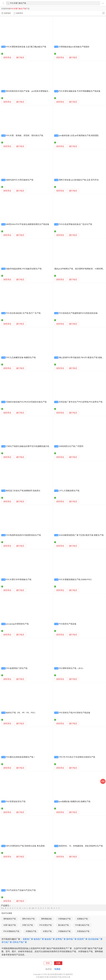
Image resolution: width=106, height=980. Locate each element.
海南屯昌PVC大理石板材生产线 (20, 180)
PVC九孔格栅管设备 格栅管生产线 (21, 358)
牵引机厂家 (7, 942)
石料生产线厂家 (20, 942)
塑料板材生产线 (10, 919)
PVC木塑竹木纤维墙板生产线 (19, 580)
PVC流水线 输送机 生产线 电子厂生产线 (23, 313)
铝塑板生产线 (82, 919)
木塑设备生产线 (83, 931)
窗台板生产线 (63, 925)
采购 (103, 781)
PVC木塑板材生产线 (11, 931)
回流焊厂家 (82, 939)
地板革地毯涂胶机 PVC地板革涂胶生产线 (24, 269)
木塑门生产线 (28, 925)
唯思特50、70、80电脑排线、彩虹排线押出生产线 (81, 846)
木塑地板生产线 (64, 919)
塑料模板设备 (46, 919)
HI (20, 908)
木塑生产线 (47, 931)
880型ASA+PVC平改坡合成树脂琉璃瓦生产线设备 (28, 224)
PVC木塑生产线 (46, 925)
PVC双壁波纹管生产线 (16, 802)
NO (33, 908)
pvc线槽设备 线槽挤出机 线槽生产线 (75, 802)
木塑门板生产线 (10, 925)
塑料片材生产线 (28, 919)
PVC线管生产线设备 (68, 624)
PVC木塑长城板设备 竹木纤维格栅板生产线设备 (80, 91)
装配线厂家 (28, 939)
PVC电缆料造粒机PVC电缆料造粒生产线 (23, 535)
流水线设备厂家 (95, 939)
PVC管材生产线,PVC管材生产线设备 (75, 713)
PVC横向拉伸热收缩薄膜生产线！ (21, 757)
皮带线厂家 (61, 939)
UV (48, 908)
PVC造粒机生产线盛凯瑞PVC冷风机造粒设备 (78, 313)
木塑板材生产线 (64, 931)
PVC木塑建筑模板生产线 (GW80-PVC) (75, 580)
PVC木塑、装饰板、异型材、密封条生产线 (25, 136)
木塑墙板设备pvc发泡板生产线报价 (74, 47)
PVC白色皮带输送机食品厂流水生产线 (76, 224)
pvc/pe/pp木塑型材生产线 (17, 624)
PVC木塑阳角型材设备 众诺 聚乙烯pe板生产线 (26, 47)
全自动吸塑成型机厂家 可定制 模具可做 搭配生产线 (81, 535)
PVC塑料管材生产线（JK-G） (72, 668)
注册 (58, 963)
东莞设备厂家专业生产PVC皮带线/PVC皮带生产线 (81, 402)
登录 (48, 963)
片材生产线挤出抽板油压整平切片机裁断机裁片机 (28, 446)
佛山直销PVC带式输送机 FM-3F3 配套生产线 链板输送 (82, 358)
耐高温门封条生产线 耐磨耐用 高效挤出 (23, 491)
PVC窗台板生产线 (82, 925)
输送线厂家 (50, 939)
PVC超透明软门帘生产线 (17, 668)
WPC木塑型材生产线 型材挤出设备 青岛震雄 (25, 846)
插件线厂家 (71, 939)
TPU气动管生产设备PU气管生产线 (21, 890)
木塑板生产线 (31, 931)
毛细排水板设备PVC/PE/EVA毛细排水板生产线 (26, 402)
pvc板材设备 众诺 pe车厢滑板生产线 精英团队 (79, 136)
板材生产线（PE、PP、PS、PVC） (21, 713)
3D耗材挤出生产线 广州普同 (71, 446)
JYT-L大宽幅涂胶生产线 (69, 491)
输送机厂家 (39, 939)
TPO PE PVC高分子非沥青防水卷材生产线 (77, 757)
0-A (2, 908)
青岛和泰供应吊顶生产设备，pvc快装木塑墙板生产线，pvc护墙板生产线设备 (39, 91)
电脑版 (57, 969)
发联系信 (7, 58)
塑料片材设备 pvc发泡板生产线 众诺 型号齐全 (79, 180)
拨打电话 (20, 57)
